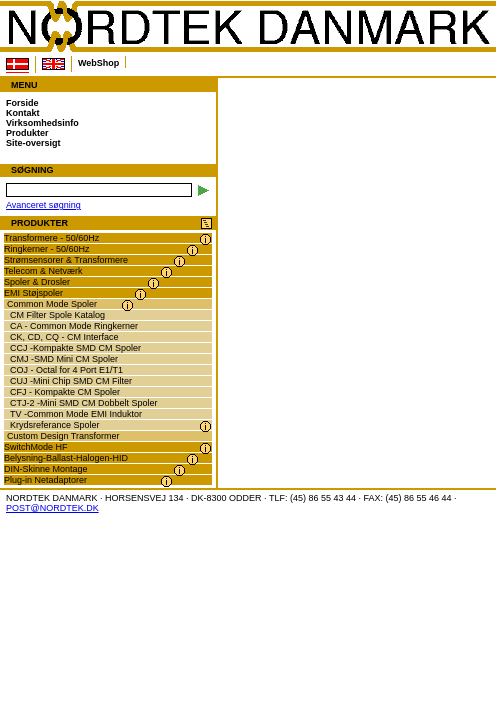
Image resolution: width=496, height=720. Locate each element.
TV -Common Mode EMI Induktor (76, 414)
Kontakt (23, 113)
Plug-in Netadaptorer (45, 480)
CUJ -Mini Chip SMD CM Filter (71, 381)
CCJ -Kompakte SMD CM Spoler (75, 348)
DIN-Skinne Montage (46, 469)
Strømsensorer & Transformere (66, 260)
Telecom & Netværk (43, 271)
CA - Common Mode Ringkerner (74, 326)
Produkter (27, 133)
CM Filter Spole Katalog (57, 315)
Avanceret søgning (43, 205)
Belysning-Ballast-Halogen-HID (66, 458)
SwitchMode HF (36, 447)
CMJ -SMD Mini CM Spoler (64, 359)
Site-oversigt (33, 143)
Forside (22, 103)
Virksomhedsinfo (42, 123)
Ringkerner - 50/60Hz (47, 249)
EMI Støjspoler (33, 293)
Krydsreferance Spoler (55, 425)
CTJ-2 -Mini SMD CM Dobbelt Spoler (84, 403)
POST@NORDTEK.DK (52, 508)
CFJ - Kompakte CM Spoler (65, 392)
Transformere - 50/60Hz (51, 238)
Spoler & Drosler (37, 282)
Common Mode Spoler (52, 304)
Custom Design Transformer (63, 436)
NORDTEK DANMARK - (248, 27)
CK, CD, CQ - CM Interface (64, 337)
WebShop (98, 63)
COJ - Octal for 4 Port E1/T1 (66, 370)
